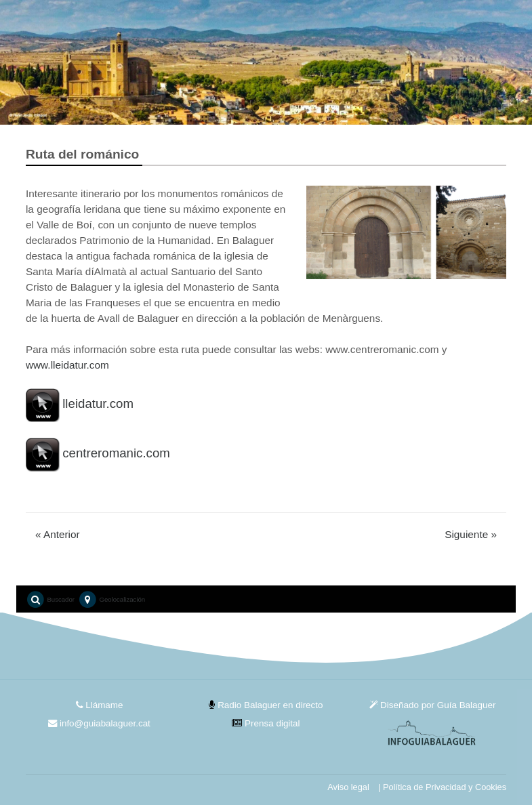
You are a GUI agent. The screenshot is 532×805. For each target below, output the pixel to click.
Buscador (50, 600)
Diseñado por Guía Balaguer (432, 705)
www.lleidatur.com (67, 365)
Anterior (58, 534)
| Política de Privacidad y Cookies (442, 787)
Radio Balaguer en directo (266, 705)
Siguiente (471, 534)
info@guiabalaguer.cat (99, 723)
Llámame (100, 705)
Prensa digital (266, 723)
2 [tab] (277, 108)
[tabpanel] (266, 62)
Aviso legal (348, 787)
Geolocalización (111, 600)
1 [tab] (256, 108)
